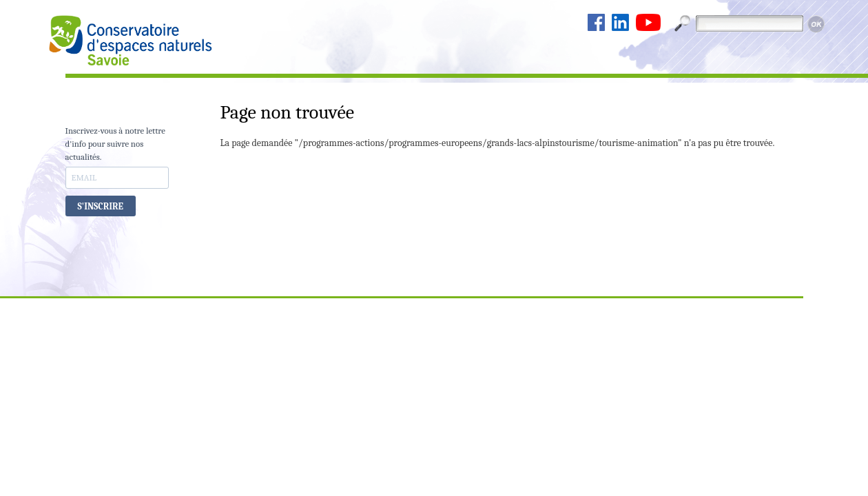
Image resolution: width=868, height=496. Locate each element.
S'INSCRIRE (101, 206)
